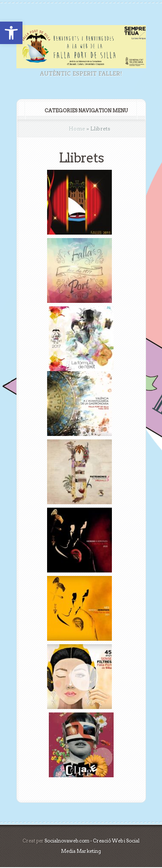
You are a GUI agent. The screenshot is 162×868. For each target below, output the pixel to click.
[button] (11, 33)
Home (77, 129)
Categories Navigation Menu (80, 111)
